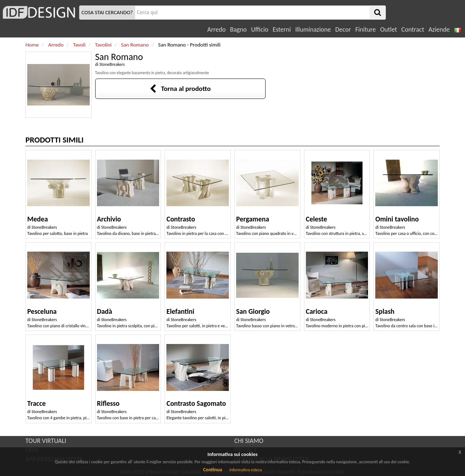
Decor (343, 29)
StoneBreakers (112, 64)
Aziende (439, 29)
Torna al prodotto (180, 89)
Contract (413, 29)
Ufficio (260, 29)
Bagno (238, 29)
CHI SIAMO (249, 441)
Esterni (282, 29)
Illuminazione (313, 29)
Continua (213, 470)
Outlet (388, 29)
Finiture (365, 29)
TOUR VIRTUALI (46, 441)
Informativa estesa (246, 470)
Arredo (217, 29)
